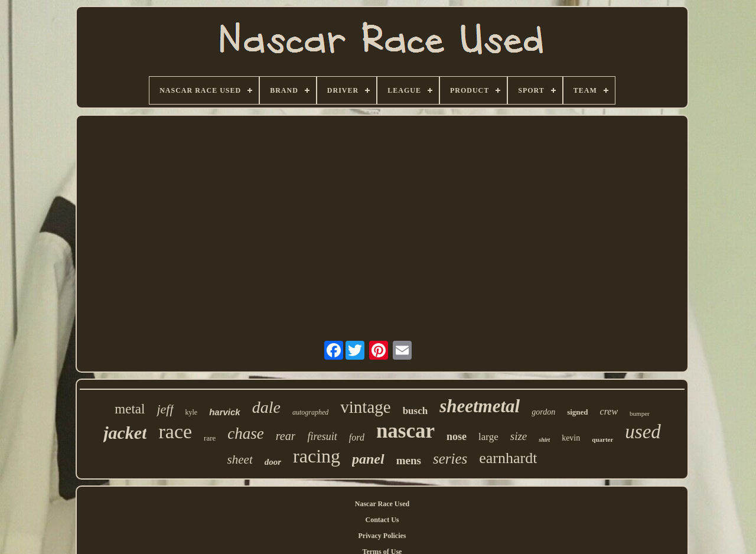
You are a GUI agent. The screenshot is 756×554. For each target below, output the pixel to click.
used (643, 432)
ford (357, 437)
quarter (602, 439)
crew (609, 411)
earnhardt (508, 458)
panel (368, 459)
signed (577, 412)
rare (210, 438)
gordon (543, 412)
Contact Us (382, 520)
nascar (405, 431)
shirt (544, 440)
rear (286, 436)
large (488, 437)
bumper (640, 413)
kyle (192, 412)
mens (409, 460)
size (519, 436)
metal (130, 409)
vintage (365, 407)
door (273, 462)
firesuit (322, 436)
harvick (225, 412)
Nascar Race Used (382, 504)
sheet (240, 460)
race (175, 431)
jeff (165, 409)
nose (457, 436)
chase (245, 434)
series (450, 459)
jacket (125, 433)
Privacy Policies (382, 536)
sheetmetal (480, 406)
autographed (310, 412)
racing (317, 456)
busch (416, 411)
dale (266, 407)
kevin (571, 438)
